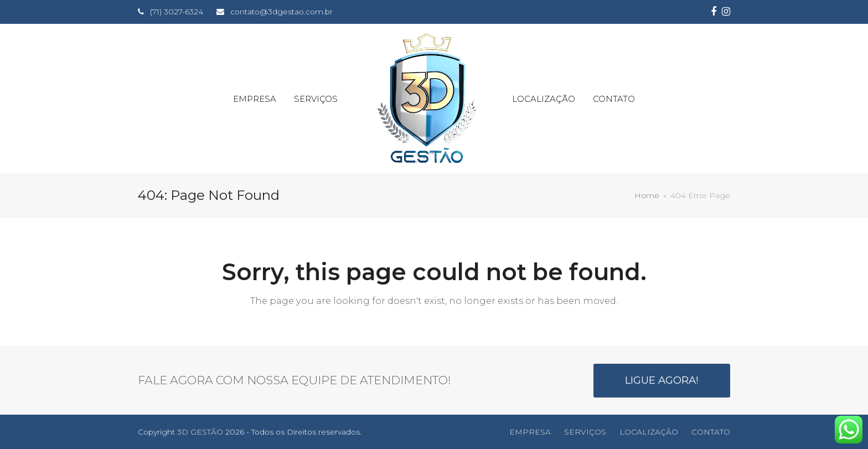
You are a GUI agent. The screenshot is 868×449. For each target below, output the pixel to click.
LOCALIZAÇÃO (649, 432)
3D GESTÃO (200, 432)
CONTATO (711, 432)
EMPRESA (530, 432)
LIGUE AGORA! (662, 380)
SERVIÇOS (585, 432)
